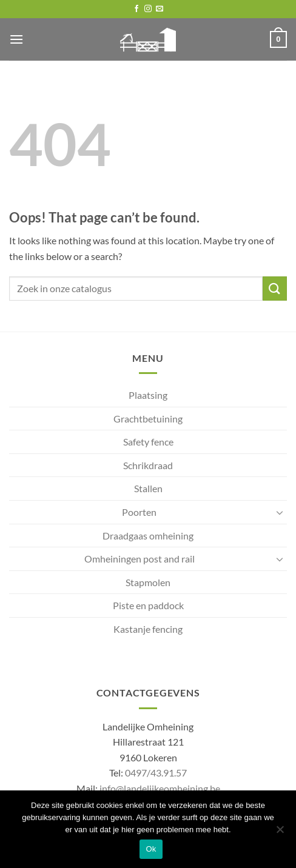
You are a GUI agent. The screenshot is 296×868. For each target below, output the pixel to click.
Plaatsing (148, 395)
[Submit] (275, 288)
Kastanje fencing (148, 629)
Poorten (139, 512)
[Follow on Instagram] (148, 9)
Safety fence (148, 442)
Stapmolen (148, 582)
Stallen (148, 488)
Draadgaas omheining (148, 536)
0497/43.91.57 (156, 773)
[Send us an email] (160, 9)
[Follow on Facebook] (136, 9)
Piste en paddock (148, 605)
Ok (151, 849)
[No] (280, 833)
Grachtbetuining (148, 419)
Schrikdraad (148, 465)
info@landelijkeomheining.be (160, 788)
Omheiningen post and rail (140, 559)
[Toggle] (280, 512)
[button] (16, 39)
